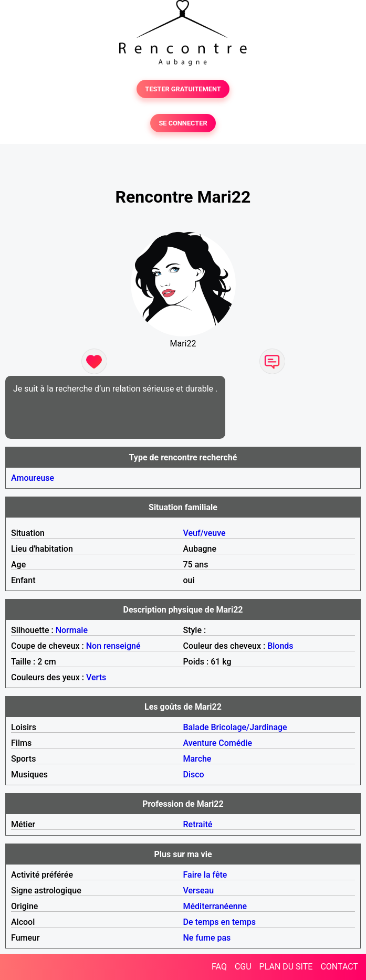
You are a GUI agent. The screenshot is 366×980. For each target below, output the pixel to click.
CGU (243, 967)
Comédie (235, 743)
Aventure (200, 743)
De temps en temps (220, 922)
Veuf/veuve (205, 533)
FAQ (219, 967)
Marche (197, 759)
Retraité (198, 824)
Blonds (280, 646)
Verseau (199, 891)
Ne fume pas (207, 938)
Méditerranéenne (215, 906)
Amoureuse (33, 478)
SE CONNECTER (183, 123)
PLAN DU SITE (286, 967)
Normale (72, 630)
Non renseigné (113, 646)
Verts (96, 677)
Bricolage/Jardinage (249, 727)
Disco (194, 774)
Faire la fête (205, 875)
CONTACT (339, 967)
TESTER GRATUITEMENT (183, 89)
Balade (196, 727)
